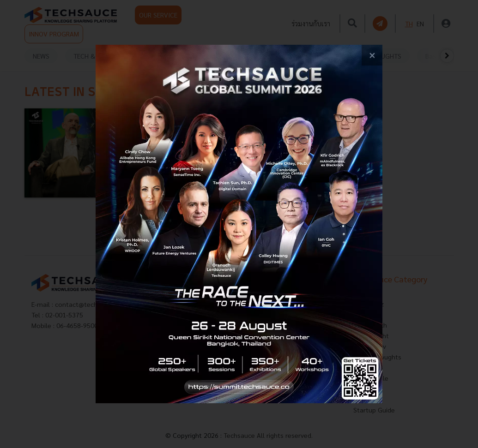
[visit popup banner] (239, 224)
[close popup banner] (372, 55)
